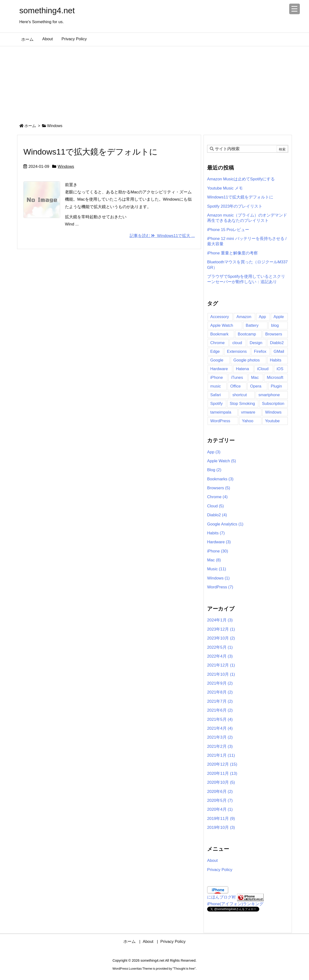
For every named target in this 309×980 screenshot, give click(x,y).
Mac (214, 560)
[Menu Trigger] (295, 9)
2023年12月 (221, 629)
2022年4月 (220, 656)
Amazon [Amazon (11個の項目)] (244, 317)
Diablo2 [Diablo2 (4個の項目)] (277, 343)
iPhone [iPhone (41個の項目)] (217, 378)
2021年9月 (220, 683)
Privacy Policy (220, 870)
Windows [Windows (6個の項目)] (273, 412)
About (212, 861)
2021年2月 (220, 746)
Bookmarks (220, 479)
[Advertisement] (154, 82)
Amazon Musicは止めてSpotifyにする (241, 179)
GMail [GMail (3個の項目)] (279, 351)
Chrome (217, 497)
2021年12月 (221, 665)
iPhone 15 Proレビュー (228, 230)
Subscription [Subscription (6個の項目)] (273, 404)
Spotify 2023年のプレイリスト (235, 206)
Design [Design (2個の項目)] (256, 343)
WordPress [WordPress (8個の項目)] (220, 421)
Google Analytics (225, 524)
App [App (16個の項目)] (262, 317)
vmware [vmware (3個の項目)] (248, 412)
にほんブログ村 (221, 897)
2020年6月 (220, 792)
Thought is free (184, 969)
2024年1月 (220, 620)
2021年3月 (220, 737)
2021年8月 (220, 692)
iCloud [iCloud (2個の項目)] (263, 369)
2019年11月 (221, 819)
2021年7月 (220, 701)
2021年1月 (221, 755)
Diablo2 (217, 515)
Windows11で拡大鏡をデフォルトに (91, 152)
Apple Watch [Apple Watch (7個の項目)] (222, 325)
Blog (214, 470)
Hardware (219, 542)
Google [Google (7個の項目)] (217, 360)
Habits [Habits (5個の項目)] (276, 360)
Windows (66, 167)
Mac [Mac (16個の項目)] (255, 378)
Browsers (219, 488)
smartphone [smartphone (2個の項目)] (269, 395)
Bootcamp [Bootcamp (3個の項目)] (247, 334)
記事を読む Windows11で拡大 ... (162, 236)
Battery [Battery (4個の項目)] (252, 325)
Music (217, 569)
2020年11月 (222, 773)
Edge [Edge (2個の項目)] (215, 351)
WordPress (220, 587)
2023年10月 (221, 638)
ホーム (30, 126)
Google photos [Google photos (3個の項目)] (247, 360)
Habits (216, 533)
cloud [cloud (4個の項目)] (237, 343)
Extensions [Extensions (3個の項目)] (237, 351)
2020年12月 (222, 764)
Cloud (215, 506)
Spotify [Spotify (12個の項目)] (216, 404)
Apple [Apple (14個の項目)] (279, 317)
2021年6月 (220, 710)
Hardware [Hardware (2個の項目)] (219, 369)
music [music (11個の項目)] (216, 386)
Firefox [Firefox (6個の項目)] (260, 351)
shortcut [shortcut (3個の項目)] (240, 395)
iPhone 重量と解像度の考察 (232, 253)
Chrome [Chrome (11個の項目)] (218, 343)
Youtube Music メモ (225, 188)
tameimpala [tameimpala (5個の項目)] (221, 412)
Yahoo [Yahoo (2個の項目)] (248, 421)
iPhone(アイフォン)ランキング (235, 904)
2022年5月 (220, 647)
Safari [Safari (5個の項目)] (216, 395)
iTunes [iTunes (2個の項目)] (237, 378)
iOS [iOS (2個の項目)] (280, 369)
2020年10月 (221, 782)
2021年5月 (220, 719)
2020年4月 (220, 809)
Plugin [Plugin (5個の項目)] (277, 386)
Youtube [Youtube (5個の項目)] (272, 421)
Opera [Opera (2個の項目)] (256, 386)
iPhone (218, 551)
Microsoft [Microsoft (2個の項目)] (275, 378)
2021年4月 (220, 728)
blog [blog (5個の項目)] (275, 325)
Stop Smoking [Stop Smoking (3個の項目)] (242, 404)
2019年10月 (221, 827)
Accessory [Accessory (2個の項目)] (220, 317)
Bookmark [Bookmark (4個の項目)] (219, 334)
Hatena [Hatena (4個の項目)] (242, 369)
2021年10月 (221, 674)
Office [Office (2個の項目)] (236, 386)
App (214, 452)
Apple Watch (222, 461)
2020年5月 (220, 800)
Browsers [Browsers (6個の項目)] (274, 334)
